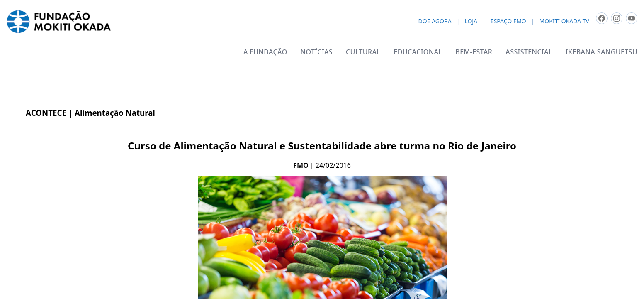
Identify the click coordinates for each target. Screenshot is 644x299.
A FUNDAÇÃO (265, 52)
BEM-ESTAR (474, 52)
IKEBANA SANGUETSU (601, 52)
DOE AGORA (435, 21)
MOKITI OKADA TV (564, 21)
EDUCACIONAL (418, 52)
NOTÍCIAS (317, 52)
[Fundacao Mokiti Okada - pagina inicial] (59, 22)
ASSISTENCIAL (529, 52)
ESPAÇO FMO (508, 21)
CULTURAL (363, 52)
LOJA (471, 21)
